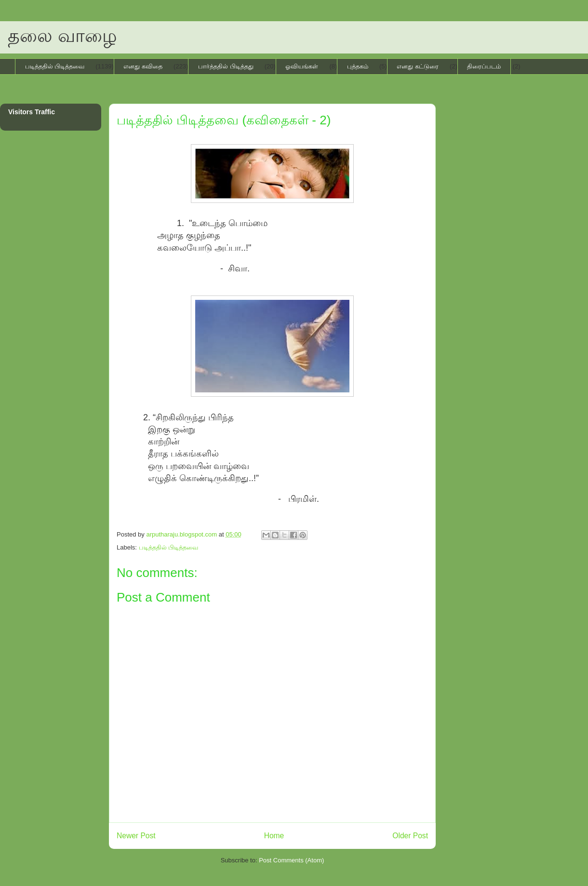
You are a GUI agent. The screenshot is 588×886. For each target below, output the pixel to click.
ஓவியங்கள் (302, 66)
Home (274, 836)
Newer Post (136, 836)
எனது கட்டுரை (418, 66)
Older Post (410, 836)
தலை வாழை (62, 36)
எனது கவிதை (143, 66)
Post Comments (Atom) (291, 860)
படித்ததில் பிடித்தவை (55, 66)
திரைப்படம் (484, 66)
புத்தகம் (358, 66)
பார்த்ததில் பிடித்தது (226, 66)
